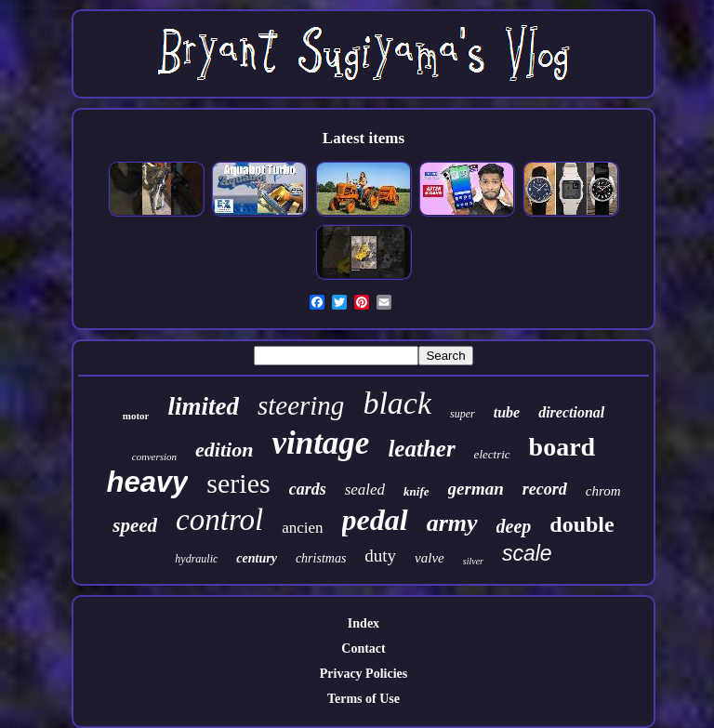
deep (514, 526)
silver (473, 561)
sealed (365, 490)
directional (571, 412)
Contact (363, 649)
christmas (321, 558)
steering (301, 405)
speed (135, 525)
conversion (154, 457)
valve (430, 558)
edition (224, 450)
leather (421, 449)
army (452, 523)
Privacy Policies (364, 674)
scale (527, 553)
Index (364, 623)
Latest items (364, 138)
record (545, 489)
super (463, 414)
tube (507, 412)
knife (416, 491)
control (219, 520)
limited (203, 406)
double (582, 524)
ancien (302, 528)
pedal (375, 520)
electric (492, 454)
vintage (320, 443)
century (257, 558)
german (476, 489)
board (562, 447)
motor (136, 416)
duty (380, 556)
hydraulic (196, 559)
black (397, 403)
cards (308, 489)
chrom (603, 491)
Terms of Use (364, 699)
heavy (147, 482)
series (238, 483)
